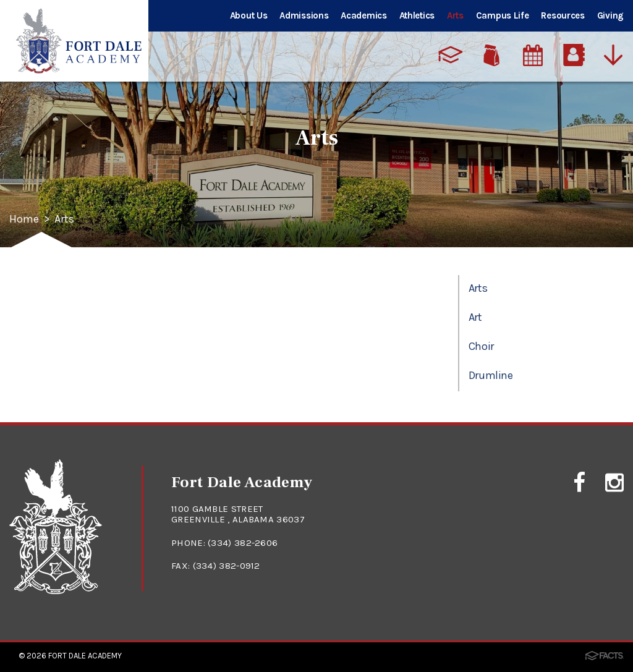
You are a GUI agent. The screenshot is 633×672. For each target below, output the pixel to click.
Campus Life (503, 15)
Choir (481, 346)
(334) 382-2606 (243, 543)
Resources (563, 15)
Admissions (304, 15)
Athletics (417, 15)
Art (475, 317)
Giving (610, 15)
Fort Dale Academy (85, 656)
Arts (455, 15)
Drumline (491, 375)
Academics (363, 15)
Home (24, 219)
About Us (249, 15)
